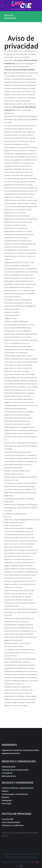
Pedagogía (7, 800)
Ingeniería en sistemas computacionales (20, 750)
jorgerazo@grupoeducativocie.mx (18, 709)
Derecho (5, 797)
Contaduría (7, 773)
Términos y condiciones (12, 825)
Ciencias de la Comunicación (15, 770)
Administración (9, 767)
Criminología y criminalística (15, 794)
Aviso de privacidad (11, 822)
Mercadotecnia (9, 776)
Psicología (6, 804)
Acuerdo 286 (7, 819)
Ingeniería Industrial (11, 753)
